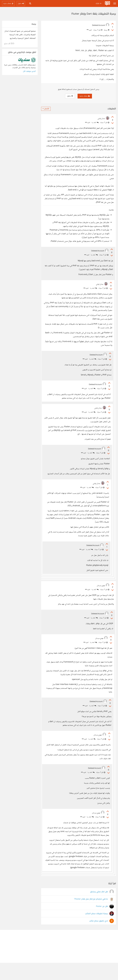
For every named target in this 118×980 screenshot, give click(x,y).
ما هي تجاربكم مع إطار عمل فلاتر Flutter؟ (91, 916)
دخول (70, 96)
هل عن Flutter (102, 924)
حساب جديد (85, 96)
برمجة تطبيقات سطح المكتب (96, 931)
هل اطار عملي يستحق (99, 909)
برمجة (106, 30)
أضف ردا (95, 123)
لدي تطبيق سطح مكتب (98, 938)
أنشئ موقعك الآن (29, 71)
